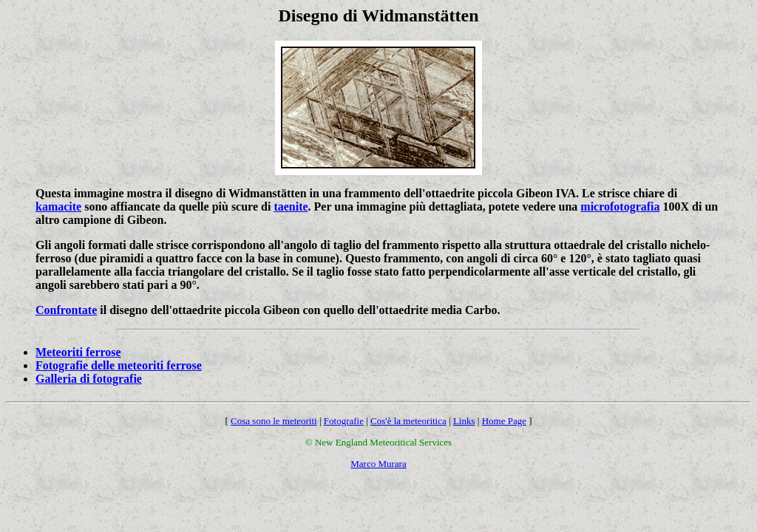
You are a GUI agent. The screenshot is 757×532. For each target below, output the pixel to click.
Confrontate (66, 310)
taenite (291, 207)
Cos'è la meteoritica (408, 421)
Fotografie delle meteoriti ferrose (119, 365)
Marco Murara (378, 464)
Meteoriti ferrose (78, 352)
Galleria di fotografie (89, 379)
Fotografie (344, 421)
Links (464, 421)
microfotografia (620, 207)
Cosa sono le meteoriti (274, 421)
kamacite (58, 207)
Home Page (504, 421)
